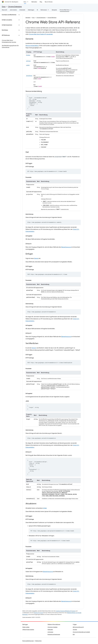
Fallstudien (34, 2)
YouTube (75, 630)
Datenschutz (38, 641)
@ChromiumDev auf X (78, 627)
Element (36, 258)
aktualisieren (29, 76)
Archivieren (50, 632)
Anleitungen (31, 10)
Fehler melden (26, 627)
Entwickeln (22, 10)
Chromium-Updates (52, 627)
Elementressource (66, 247)
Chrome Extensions (15, 7)
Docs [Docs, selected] (25, 2)
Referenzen (44, 10)
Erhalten (28, 55)
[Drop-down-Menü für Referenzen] (49, 10)
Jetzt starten (13, 10)
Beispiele (54, 10)
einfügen (28, 61)
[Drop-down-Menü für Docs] (28, 2)
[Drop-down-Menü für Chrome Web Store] (71, 10)
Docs (4, 7)
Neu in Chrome (49, 2)
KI (37, 10)
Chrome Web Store (52, 18)
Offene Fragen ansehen (28, 630)
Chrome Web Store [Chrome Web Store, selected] (65, 10)
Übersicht (4, 10)
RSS (74, 634)
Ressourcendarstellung (32, 46)
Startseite (28, 18)
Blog (41, 2)
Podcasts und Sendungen (54, 634)
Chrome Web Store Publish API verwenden (41, 34)
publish (28, 65)
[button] (9, 15)
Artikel (45, 508)
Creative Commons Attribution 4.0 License (65, 611)
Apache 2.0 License (39, 613)
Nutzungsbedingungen (28, 641)
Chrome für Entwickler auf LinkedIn (81, 632)
